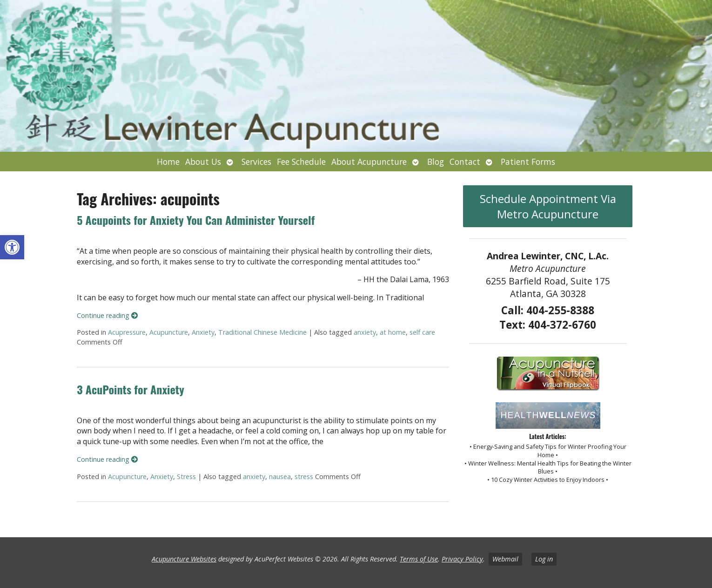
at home (393, 332)
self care (422, 332)
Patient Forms (528, 162)
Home (168, 162)
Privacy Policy (462, 559)
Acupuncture (169, 332)
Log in (544, 559)
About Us (203, 162)
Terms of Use (419, 559)
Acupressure (127, 332)
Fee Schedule (301, 162)
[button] (12, 247)
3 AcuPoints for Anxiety (131, 389)
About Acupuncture (369, 162)
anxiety (365, 332)
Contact (465, 162)
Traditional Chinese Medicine (262, 332)
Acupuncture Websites (184, 559)
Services (256, 162)
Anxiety (203, 332)
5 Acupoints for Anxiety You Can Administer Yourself (196, 220)
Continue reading (107, 315)
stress (304, 476)
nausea (280, 476)
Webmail (505, 559)
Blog (436, 162)
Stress (186, 476)
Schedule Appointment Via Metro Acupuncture (548, 206)
